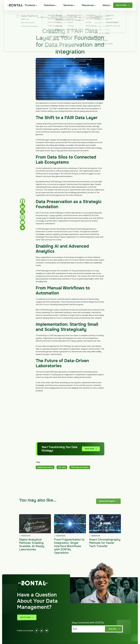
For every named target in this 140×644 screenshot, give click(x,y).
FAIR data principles (80, 467)
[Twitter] (36, 631)
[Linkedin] (42, 631)
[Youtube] (47, 631)
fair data (62, 467)
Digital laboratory (45, 467)
